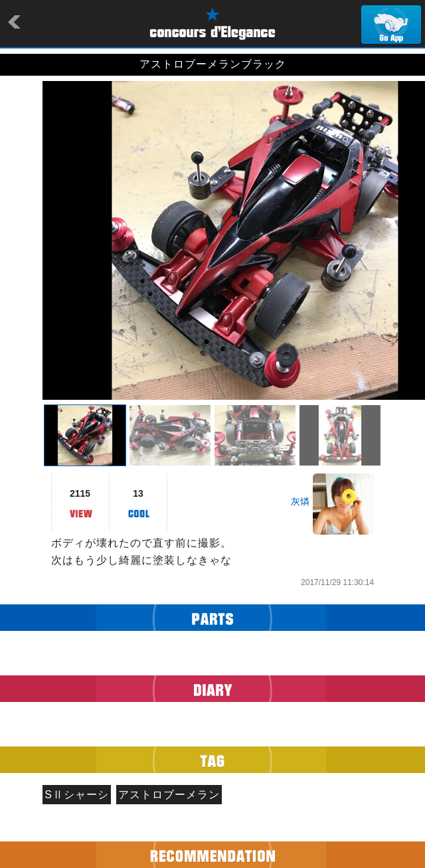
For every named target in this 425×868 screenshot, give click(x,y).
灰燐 (300, 501)
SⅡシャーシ (77, 795)
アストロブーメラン (169, 795)
